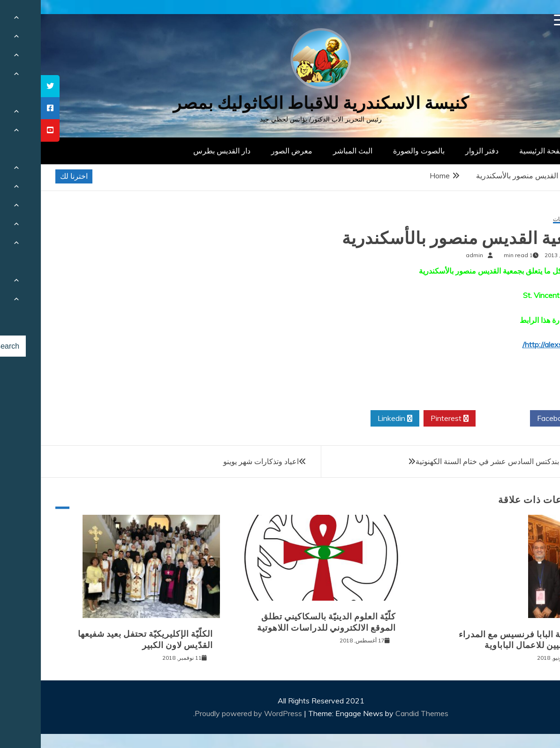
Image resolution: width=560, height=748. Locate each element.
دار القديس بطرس (181, 151)
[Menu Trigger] (519, 20)
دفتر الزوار (441, 151)
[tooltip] (9, 86)
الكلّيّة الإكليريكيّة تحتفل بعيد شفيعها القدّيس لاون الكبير (105, 639)
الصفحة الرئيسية (504, 151)
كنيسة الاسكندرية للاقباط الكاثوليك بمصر (280, 103)
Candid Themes (381, 713)
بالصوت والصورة (378, 151)
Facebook (516, 419)
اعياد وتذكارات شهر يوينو (220, 461)
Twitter (462, 419)
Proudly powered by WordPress (208, 713)
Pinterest (409, 419)
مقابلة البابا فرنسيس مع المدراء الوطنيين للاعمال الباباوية (478, 640)
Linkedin (354, 419)
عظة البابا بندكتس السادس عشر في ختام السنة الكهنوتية (462, 461)
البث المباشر (312, 151)
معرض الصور (251, 151)
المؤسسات (525, 219)
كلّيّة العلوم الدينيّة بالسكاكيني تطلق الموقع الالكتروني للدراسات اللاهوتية (286, 622)
